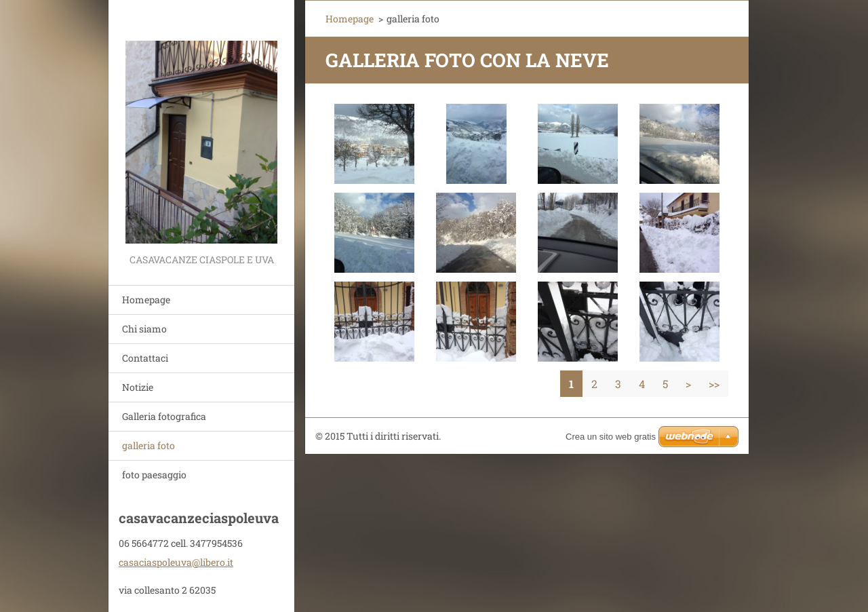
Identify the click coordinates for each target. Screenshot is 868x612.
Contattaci (145, 358)
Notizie (138, 387)
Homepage (146, 300)
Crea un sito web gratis (611, 437)
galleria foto (149, 445)
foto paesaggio (154, 475)
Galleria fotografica (164, 416)
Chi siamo (144, 329)
